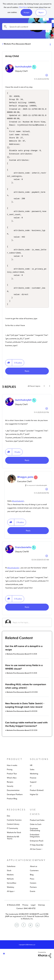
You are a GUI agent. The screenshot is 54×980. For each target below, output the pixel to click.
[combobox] (27, 27)
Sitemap (41, 924)
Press (32, 898)
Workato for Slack (14, 852)
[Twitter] (31, 944)
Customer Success (14, 839)
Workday (11, 906)
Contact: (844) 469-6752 (26, 928)
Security (10, 805)
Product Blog (12, 818)
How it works (12, 785)
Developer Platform (15, 814)
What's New (12, 797)
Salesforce (11, 886)
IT (31, 805)
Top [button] (4, 973)
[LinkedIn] (37, 944)
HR (31, 785)
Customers (34, 890)
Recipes (10, 801)
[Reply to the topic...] (31, 642)
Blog (32, 894)
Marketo (10, 894)
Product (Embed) (37, 810)
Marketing (34, 793)
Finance (33, 797)
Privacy (25, 924)
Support (33, 801)
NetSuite (10, 898)
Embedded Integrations (35, 855)
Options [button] (50, 44)
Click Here (23, 7)
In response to (37, 504)
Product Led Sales (37, 839)
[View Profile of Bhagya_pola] (25, 496)
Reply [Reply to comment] (27, 480)
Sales (32, 789)
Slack (9, 890)
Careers (33, 902)
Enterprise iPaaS (37, 860)
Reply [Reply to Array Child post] (27, 390)
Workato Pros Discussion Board (17, 44)
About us (34, 886)
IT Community (12, 848)
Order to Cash (36, 844)
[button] (26, 12)
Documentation (13, 810)
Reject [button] (41, 12)
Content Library (13, 843)
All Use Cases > (36, 868)
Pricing (10, 789)
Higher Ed (34, 814)
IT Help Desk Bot (37, 864)
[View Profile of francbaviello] (23, 566)
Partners (33, 906)
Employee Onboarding (35, 849)
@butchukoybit (18, 520)
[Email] (17, 944)
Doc (8, 835)
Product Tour (12, 793)
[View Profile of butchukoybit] (23, 67)
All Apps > (11, 911)
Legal (33, 924)
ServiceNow (12, 902)
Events (33, 911)
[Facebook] (24, 944)
